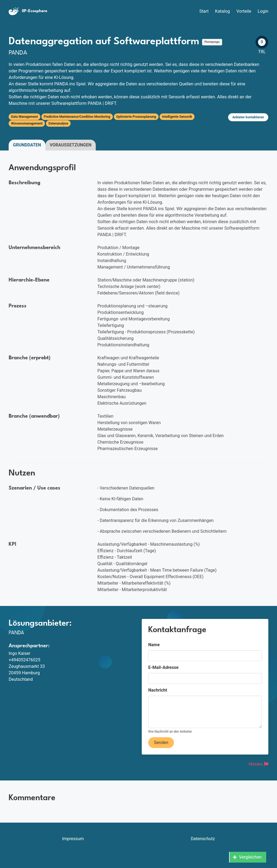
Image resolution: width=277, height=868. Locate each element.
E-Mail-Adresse (163, 667)
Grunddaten (27, 145)
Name (154, 645)
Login (263, 11)
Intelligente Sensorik (177, 117)
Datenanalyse (58, 123)
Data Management (24, 117)
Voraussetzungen (71, 145)
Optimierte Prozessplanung (136, 117)
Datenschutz (203, 839)
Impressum (73, 839)
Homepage (212, 42)
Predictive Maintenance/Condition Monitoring (77, 117)
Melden (258, 764)
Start (204, 11)
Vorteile (244, 11)
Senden (161, 743)
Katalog (222, 11)
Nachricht (158, 690)
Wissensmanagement (27, 123)
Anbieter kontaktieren (248, 117)
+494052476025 (24, 660)
